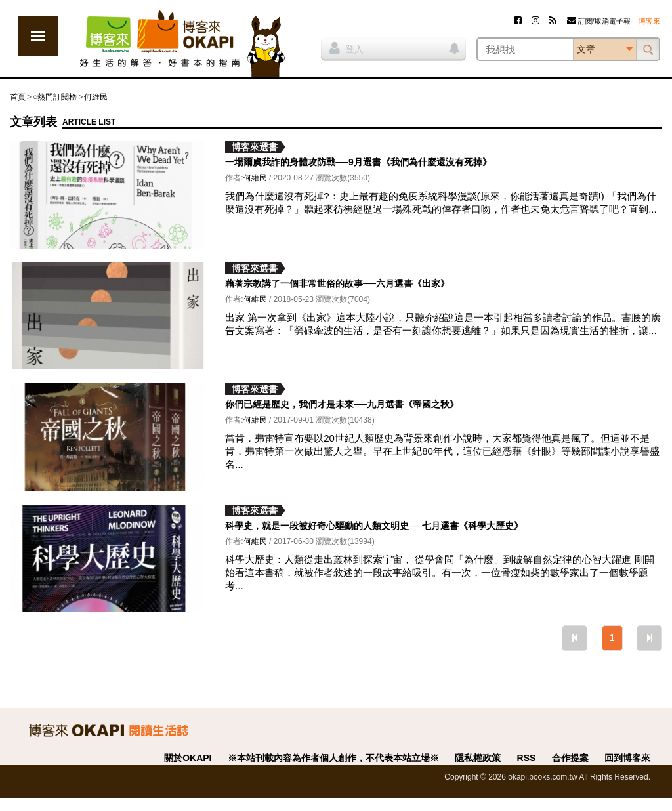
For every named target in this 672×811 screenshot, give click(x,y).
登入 (346, 48)
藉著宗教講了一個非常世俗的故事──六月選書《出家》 (337, 283)
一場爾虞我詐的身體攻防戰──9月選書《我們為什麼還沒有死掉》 (358, 162)
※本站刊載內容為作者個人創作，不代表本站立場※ (333, 758)
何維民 (96, 97)
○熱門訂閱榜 (55, 97)
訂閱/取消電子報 (599, 21)
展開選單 (38, 36)
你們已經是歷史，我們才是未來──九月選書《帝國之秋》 (342, 404)
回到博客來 (627, 758)
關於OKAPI (188, 758)
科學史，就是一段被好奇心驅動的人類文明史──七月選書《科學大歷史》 (374, 526)
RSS (527, 758)
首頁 (18, 97)
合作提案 (570, 758)
